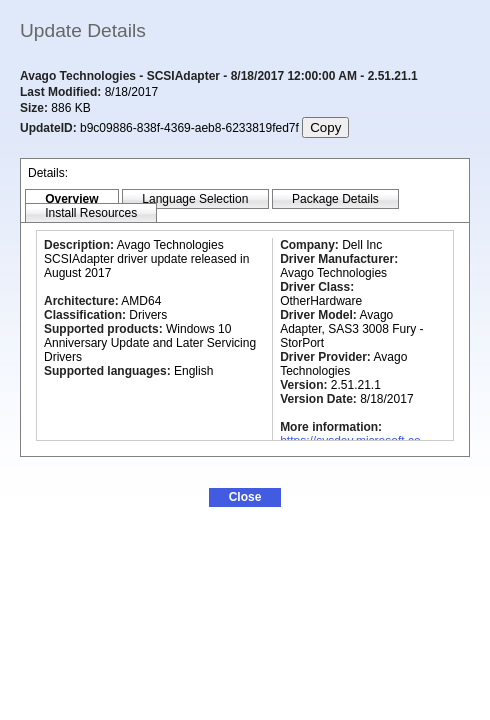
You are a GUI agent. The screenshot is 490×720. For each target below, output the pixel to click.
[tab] (72, 199)
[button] (244, 497)
